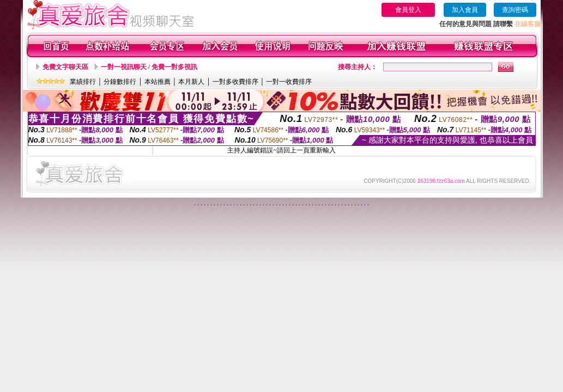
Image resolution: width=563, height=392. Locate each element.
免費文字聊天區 (65, 67)
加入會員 (465, 10)
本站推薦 (158, 82)
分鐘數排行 (120, 82)
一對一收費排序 (289, 82)
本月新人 (191, 82)
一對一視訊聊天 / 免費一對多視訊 (149, 67)
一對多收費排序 (235, 82)
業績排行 (83, 82)
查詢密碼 (515, 10)
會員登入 (408, 10)
